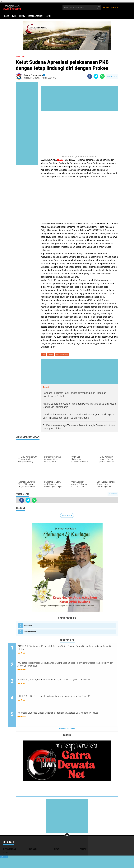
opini (49, 16)
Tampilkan (113, 494)
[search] (82, 8)
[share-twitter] (96, 76)
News (51, 355)
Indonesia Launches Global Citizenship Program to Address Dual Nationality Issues (68, 716)
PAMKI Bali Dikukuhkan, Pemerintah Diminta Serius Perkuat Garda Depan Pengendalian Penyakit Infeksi (69, 649)
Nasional (28, 626)
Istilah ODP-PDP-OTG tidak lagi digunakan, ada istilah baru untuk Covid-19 (68, 700)
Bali (14, 16)
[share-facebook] (90, 76)
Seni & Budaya (63, 355)
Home (7, 16)
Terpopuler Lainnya (67, 730)
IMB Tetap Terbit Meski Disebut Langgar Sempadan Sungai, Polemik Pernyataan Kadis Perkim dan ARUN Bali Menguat (65, 666)
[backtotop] (67, 837)
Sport (6, 854)
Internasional (30, 632)
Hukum (22, 16)
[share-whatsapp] (102, 76)
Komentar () (112, 76)
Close (4, 857)
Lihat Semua (67, 516)
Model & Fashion (36, 16)
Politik (83, 850)
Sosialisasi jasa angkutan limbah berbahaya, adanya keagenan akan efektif (67, 683)
